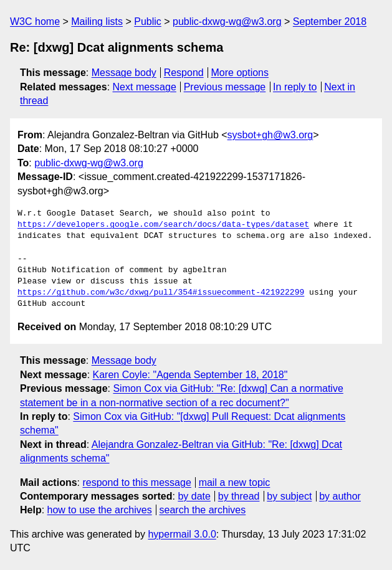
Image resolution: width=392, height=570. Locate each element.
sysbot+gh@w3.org (270, 135)
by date (194, 496)
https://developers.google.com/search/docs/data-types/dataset (163, 225)
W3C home (35, 21)
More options (240, 73)
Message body (124, 73)
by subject (289, 496)
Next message (145, 87)
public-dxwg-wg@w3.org (227, 21)
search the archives (203, 510)
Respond (184, 73)
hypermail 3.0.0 (182, 534)
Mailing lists (97, 21)
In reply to (295, 87)
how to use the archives (100, 510)
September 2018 (330, 21)
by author (340, 496)
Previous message (225, 87)
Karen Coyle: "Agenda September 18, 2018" (190, 375)
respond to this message (136, 482)
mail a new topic (235, 482)
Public (148, 21)
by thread (239, 496)
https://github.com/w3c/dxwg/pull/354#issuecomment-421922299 (161, 293)
